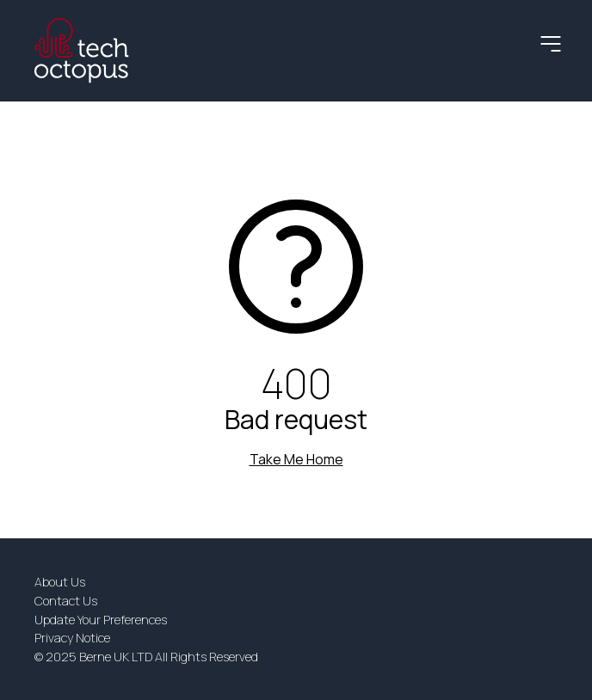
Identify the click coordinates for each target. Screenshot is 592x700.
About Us (60, 582)
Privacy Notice (72, 638)
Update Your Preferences (101, 620)
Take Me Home (296, 459)
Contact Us (66, 601)
